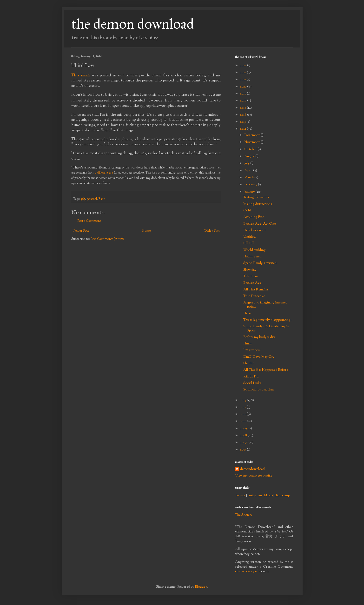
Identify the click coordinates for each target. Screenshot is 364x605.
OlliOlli (249, 243)
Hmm (247, 344)
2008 (244, 436)
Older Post (212, 231)
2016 (244, 115)
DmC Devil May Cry (259, 357)
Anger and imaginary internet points (265, 305)
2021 (243, 80)
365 (83, 199)
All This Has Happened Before (266, 370)
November (252, 142)
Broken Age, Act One (260, 224)
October (251, 149)
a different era (104, 173)
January (250, 192)
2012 (243, 407)
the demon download (133, 24)
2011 (243, 414)
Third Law (251, 276)
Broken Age (252, 283)
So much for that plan (258, 390)
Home (146, 231)
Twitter (240, 496)
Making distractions (258, 204)
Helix (248, 313)
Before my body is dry (259, 337)
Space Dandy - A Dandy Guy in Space (266, 329)
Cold (247, 211)
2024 (244, 66)
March (249, 178)
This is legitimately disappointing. (267, 320)
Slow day (250, 270)
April (249, 171)
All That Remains (256, 290)
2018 (244, 101)
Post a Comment (89, 221)
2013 (244, 400)
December (252, 135)
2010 (244, 421)
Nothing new (253, 257)
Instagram (255, 496)
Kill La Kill (251, 377)
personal (92, 199)
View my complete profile (254, 476)
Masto (268, 496)
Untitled (249, 237)
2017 (244, 108)
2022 (244, 73)
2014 (244, 129)
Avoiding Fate (254, 217)
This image (81, 75)
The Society (244, 515)
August (250, 156)
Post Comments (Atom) (107, 239)
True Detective (254, 296)
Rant (102, 199)
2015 (243, 122)
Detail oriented (254, 230)
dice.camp (282, 496)
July (247, 163)
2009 (244, 429)
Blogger (201, 587)
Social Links (252, 383)
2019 (244, 94)
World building (255, 250)
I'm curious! (252, 350)
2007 (244, 443)
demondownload (252, 469)
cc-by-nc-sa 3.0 (246, 571)
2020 (244, 87)
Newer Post (81, 231)
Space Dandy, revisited (260, 263)
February (251, 185)
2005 (244, 450)
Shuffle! (249, 363)
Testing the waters (256, 197)
